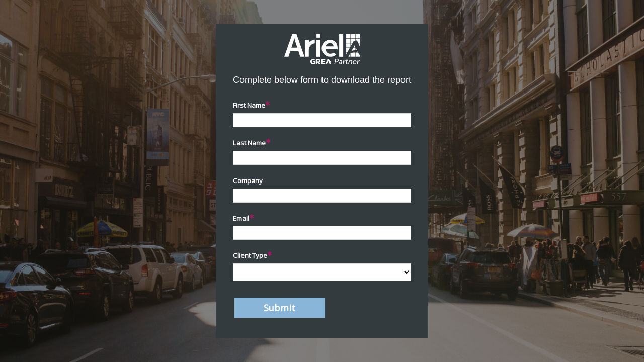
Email (241, 218)
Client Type (250, 255)
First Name (249, 105)
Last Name (249, 143)
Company (248, 180)
